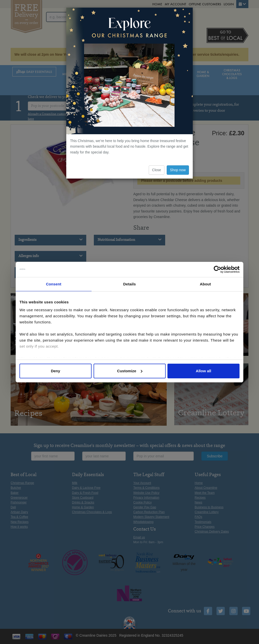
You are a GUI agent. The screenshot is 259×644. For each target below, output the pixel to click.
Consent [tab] (54, 284)
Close (157, 170)
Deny (56, 371)
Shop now (178, 170)
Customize (130, 371)
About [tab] (205, 284)
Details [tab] (129, 284)
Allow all (203, 371)
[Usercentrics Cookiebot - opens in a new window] (217, 269)
